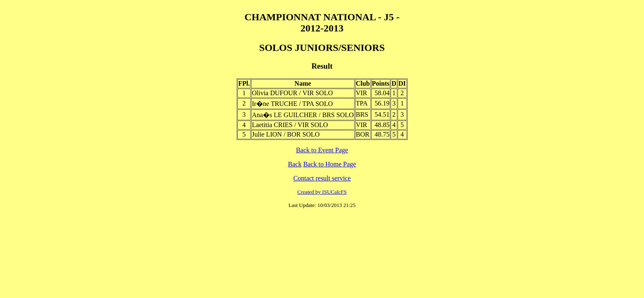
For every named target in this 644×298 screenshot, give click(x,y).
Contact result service (322, 178)
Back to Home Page (330, 164)
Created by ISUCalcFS (322, 192)
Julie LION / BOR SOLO (286, 134)
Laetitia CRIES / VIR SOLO (290, 125)
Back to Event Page (322, 150)
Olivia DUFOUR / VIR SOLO (292, 93)
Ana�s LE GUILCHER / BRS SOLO (303, 115)
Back (295, 164)
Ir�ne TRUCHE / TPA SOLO (292, 104)
